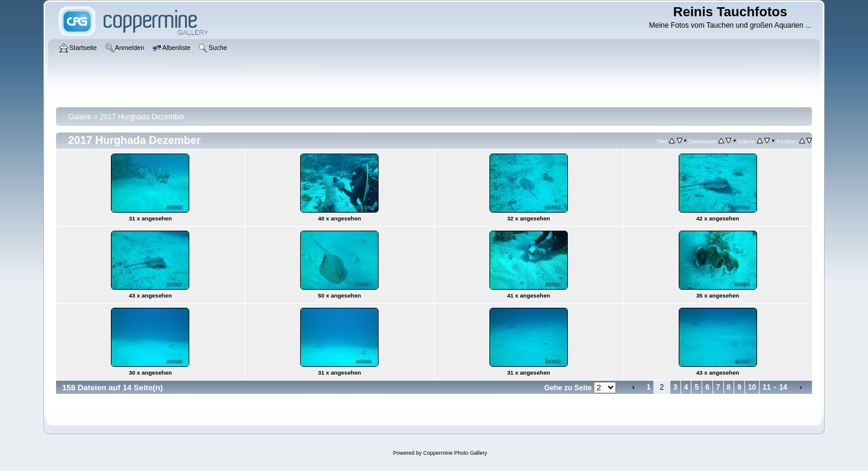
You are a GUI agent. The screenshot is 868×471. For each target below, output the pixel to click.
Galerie (80, 117)
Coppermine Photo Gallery (455, 453)
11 (766, 387)
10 (752, 387)
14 (783, 387)
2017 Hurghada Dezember (142, 117)
